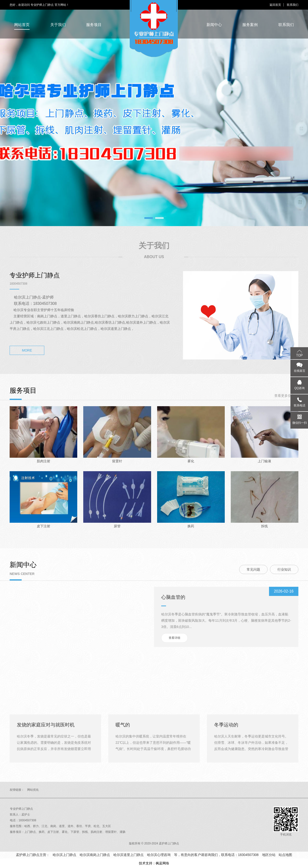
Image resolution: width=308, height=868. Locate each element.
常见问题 (253, 569)
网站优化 (33, 790)
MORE (27, 350)
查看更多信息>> (286, 396)
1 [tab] (149, 218)
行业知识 (284, 569)
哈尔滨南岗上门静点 (95, 855)
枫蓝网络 (162, 863)
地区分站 (269, 855)
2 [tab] (159, 218)
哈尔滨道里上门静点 (128, 855)
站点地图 (285, 855)
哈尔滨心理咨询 (159, 855)
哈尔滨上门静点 (64, 855)
